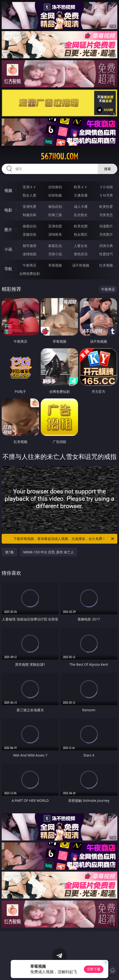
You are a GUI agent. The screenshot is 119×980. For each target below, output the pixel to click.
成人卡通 (81, 206)
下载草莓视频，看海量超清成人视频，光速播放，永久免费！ (64, 539)
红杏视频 (106, 265)
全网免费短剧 (30, 274)
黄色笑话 (81, 254)
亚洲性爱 (30, 206)
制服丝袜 (30, 215)
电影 (8, 210)
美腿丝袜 (30, 234)
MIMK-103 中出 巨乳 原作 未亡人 (49, 552)
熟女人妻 (30, 195)
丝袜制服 (55, 195)
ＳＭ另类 (106, 195)
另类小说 (55, 254)
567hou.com (59, 156)
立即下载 (94, 969)
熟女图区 (81, 234)
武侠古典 (106, 246)
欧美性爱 (106, 206)
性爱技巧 (106, 254)
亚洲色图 (55, 226)
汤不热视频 (81, 265)
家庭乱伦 (55, 246)
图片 (8, 230)
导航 (8, 269)
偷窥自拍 (30, 226)
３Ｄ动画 (106, 187)
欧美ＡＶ (81, 187)
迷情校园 (30, 254)
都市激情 (30, 246)
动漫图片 (106, 226)
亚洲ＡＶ (30, 187)
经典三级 (55, 215)
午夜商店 (30, 265)
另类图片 (106, 234)
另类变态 (106, 215)
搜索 (108, 169)
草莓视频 (55, 265)
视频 (8, 190)
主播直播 (81, 195)
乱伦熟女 (81, 215)
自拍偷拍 (55, 187)
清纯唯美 (55, 234)
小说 (8, 249)
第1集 (10, 552)
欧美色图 (81, 226)
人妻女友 (81, 246)
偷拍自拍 (55, 206)
